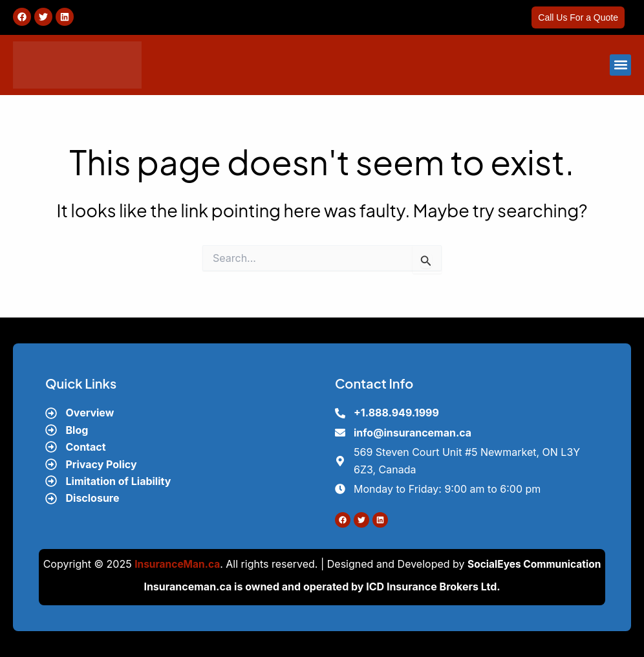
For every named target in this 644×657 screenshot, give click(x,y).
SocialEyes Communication (536, 564)
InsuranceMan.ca (175, 564)
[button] (620, 65)
